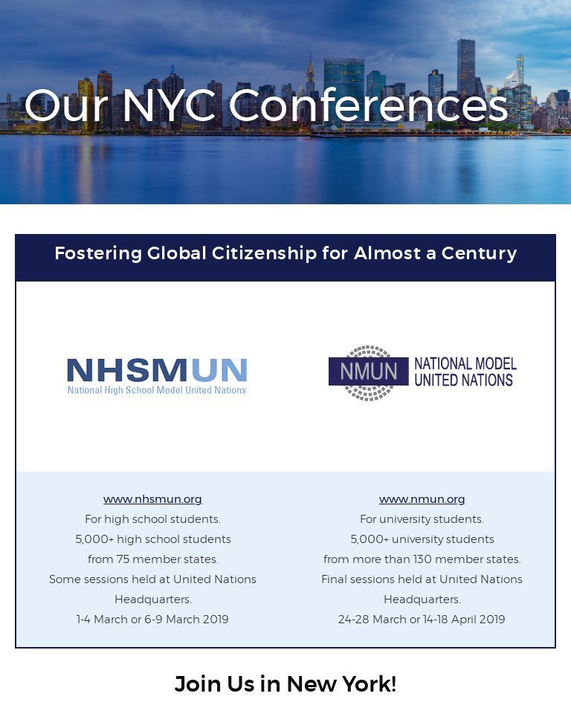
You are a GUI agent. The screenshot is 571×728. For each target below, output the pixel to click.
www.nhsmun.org (153, 499)
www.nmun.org (422, 499)
